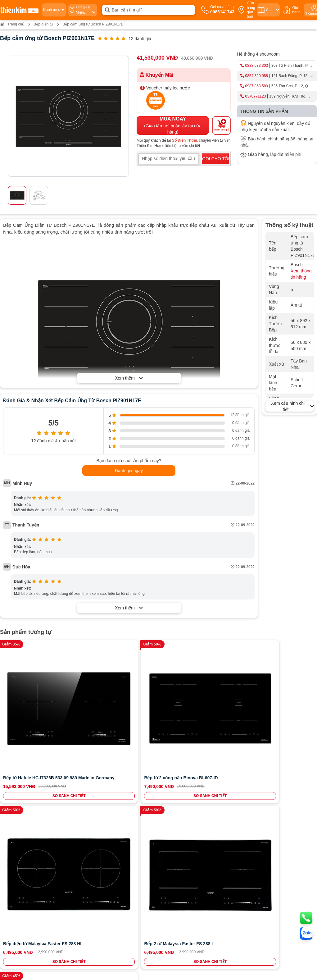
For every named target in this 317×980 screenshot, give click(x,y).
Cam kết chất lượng (26, 797)
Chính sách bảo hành (178, 791)
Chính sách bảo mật (177, 802)
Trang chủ (12, 24)
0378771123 (256, 96)
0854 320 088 (257, 76)
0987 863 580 (257, 86)
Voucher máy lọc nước (168, 88)
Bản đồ (54, 883)
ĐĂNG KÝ (295, 791)
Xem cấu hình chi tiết (292, 406)
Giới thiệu (17, 774)
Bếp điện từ (43, 24)
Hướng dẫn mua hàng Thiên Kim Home (194, 779)
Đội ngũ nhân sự (23, 802)
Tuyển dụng (19, 785)
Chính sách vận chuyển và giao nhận (192, 785)
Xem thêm (129, 378)
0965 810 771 (173, 858)
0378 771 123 (79, 925)
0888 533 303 (257, 66)
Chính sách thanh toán (179, 774)
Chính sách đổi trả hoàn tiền (184, 797)
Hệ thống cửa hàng (25, 779)
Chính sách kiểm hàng (179, 808)
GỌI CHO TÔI (215, 159)
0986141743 (122, 774)
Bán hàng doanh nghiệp (29, 791)
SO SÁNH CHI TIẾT (31, 744)
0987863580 (120, 779)
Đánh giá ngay (129, 471)
